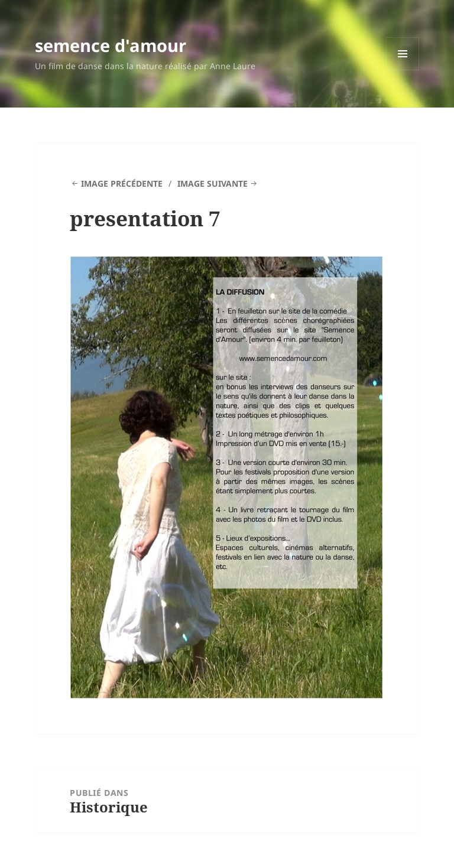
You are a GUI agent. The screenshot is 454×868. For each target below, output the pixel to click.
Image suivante (213, 183)
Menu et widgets (403, 70)
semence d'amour (111, 45)
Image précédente (122, 183)
